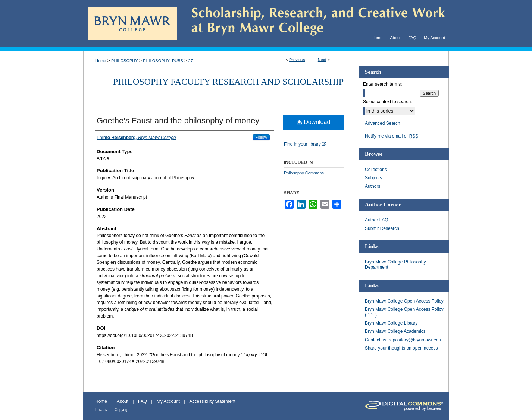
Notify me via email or (392, 136)
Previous (297, 60)
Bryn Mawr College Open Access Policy (404, 301)
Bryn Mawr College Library (391, 323)
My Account (168, 401)
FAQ (143, 401)
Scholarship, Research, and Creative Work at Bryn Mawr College (313, 24)
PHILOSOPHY (125, 61)
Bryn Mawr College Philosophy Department (395, 265)
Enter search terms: (383, 84)
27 (191, 61)
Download (314, 122)
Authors (373, 186)
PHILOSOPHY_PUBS (163, 61)
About (123, 401)
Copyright (123, 410)
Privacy (101, 410)
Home (101, 61)
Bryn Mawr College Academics (395, 331)
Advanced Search (383, 123)
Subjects (373, 178)
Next (322, 60)
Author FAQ (377, 220)
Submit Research (382, 228)
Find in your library (305, 144)
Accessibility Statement (212, 401)
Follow (261, 137)
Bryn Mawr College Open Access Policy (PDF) (404, 312)
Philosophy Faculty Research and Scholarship (228, 82)
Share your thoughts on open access (401, 348)
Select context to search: (387, 102)
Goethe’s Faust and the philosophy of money (178, 121)
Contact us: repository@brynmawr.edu (403, 340)
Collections (376, 170)
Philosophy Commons (304, 173)
